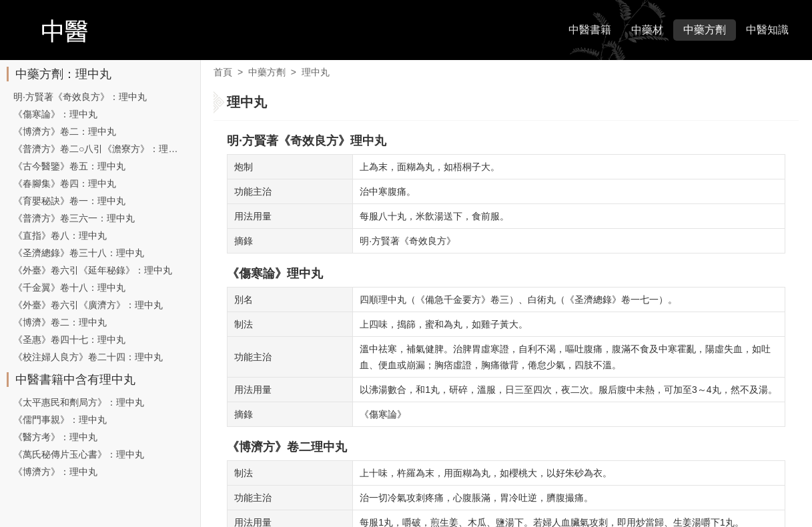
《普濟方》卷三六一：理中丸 (74, 218)
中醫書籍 (590, 30)
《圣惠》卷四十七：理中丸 (69, 340)
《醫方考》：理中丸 (55, 437)
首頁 (223, 72)
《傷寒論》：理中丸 (55, 114)
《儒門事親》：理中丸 (60, 420)
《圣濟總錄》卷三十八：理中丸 (79, 253)
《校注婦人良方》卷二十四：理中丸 (88, 357)
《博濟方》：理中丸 (55, 472)
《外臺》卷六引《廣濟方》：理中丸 (88, 305)
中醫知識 (767, 30)
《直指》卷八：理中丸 (60, 235)
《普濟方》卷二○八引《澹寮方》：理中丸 (100, 149)
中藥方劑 (705, 30)
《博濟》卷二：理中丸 (60, 322)
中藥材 (647, 30)
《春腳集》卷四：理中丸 (65, 183)
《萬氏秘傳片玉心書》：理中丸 (79, 454)
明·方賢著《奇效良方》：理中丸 (80, 97)
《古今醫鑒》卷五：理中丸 (69, 166)
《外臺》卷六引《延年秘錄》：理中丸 (93, 270)
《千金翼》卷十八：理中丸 (69, 288)
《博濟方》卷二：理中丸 (65, 131)
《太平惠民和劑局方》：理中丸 (79, 402)
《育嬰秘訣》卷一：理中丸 (69, 201)
